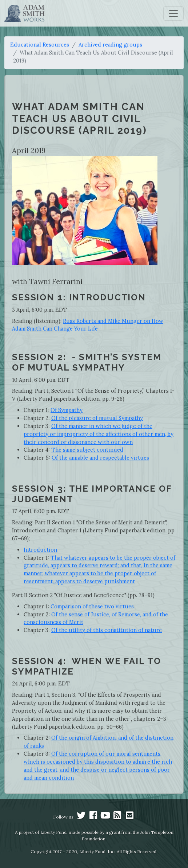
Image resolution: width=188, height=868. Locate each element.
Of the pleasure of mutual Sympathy (97, 418)
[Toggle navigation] (173, 13)
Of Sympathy (67, 410)
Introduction (40, 550)
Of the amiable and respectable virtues (100, 458)
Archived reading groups (110, 45)
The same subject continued (87, 450)
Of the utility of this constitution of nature (107, 630)
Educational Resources (40, 45)
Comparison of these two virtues (92, 606)
